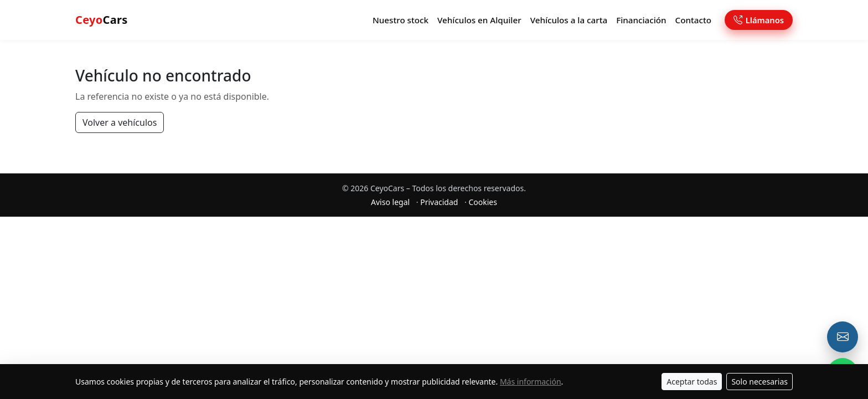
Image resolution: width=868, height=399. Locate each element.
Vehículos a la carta (569, 20)
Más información (531, 382)
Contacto (694, 20)
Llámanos (759, 20)
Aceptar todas (692, 382)
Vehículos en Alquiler (479, 20)
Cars (102, 20)
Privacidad (439, 202)
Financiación (641, 20)
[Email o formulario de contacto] (843, 337)
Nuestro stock (401, 20)
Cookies (482, 202)
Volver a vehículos (120, 122)
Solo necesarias (759, 382)
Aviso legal (390, 202)
